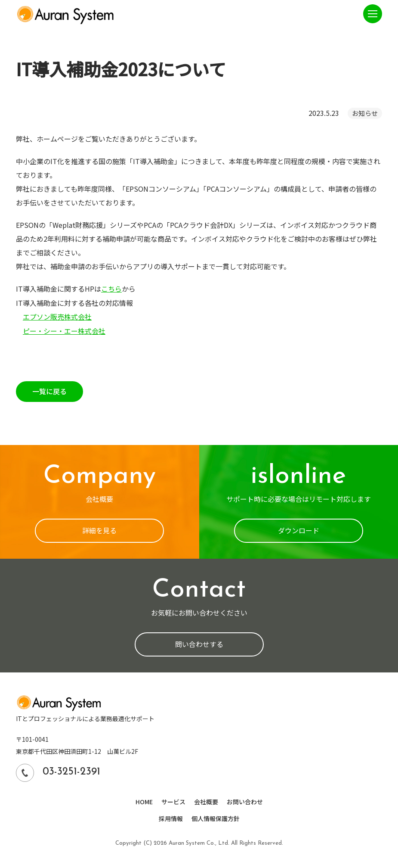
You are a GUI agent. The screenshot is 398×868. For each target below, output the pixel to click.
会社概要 (206, 800)
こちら (111, 289)
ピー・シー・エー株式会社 (64, 330)
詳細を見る (99, 529)
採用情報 (171, 816)
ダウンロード (299, 529)
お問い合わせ (245, 800)
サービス (173, 800)
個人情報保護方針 (216, 816)
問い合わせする (199, 643)
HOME (144, 800)
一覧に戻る (49, 390)
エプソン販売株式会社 (57, 316)
